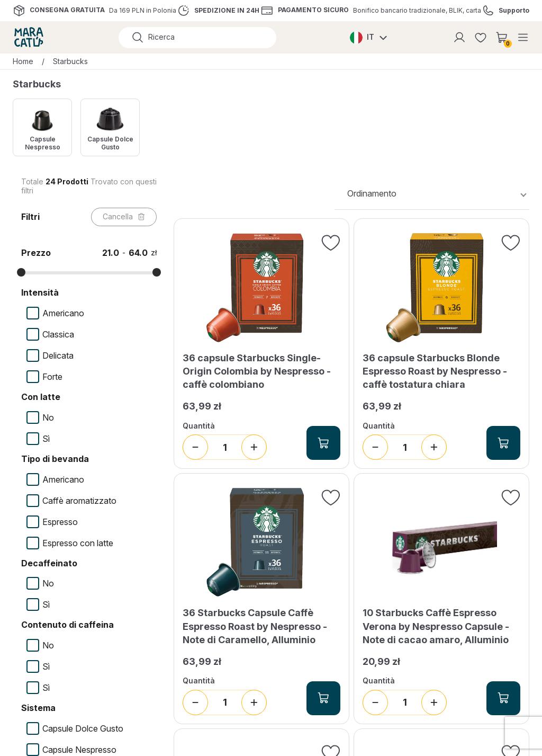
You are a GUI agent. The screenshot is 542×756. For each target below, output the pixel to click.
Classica (58, 334)
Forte (52, 377)
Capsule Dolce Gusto (83, 728)
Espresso (60, 522)
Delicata (58, 355)
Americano (63, 313)
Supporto (514, 11)
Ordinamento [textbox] (372, 193)
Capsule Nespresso (79, 750)
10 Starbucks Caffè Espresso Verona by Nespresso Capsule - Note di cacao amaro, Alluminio (436, 626)
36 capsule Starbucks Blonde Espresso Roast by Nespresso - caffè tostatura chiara (435, 371)
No (48, 417)
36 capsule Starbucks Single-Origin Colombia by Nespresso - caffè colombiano (257, 371)
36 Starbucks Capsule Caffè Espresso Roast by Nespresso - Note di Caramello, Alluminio (255, 626)
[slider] (21, 272)
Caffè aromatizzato (79, 501)
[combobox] (432, 194)
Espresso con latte (78, 543)
